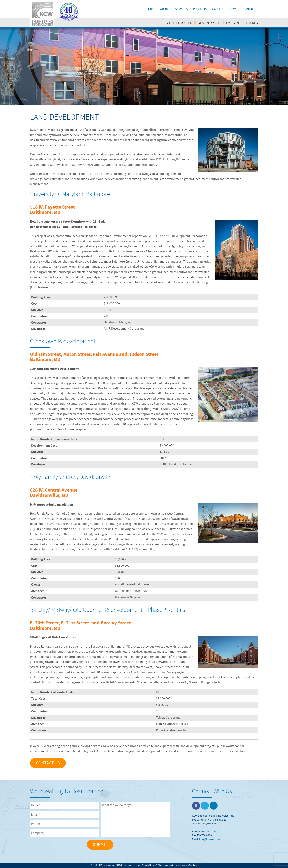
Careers (218, 9)
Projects (200, 9)
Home (151, 9)
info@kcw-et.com (209, 839)
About (165, 9)
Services (181, 9)
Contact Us (48, 763)
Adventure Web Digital (188, 865)
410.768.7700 (208, 831)
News (234, 9)
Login (137, 865)
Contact (249, 9)
